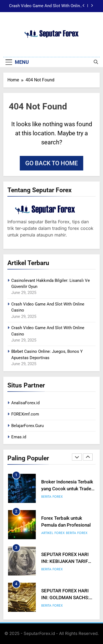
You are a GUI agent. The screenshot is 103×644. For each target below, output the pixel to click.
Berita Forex (52, 497)
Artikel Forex (53, 533)
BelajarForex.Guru (27, 426)
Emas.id (19, 437)
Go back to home (51, 163)
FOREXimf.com (25, 414)
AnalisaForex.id (25, 403)
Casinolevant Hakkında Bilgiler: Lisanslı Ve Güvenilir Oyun (46, 6)
